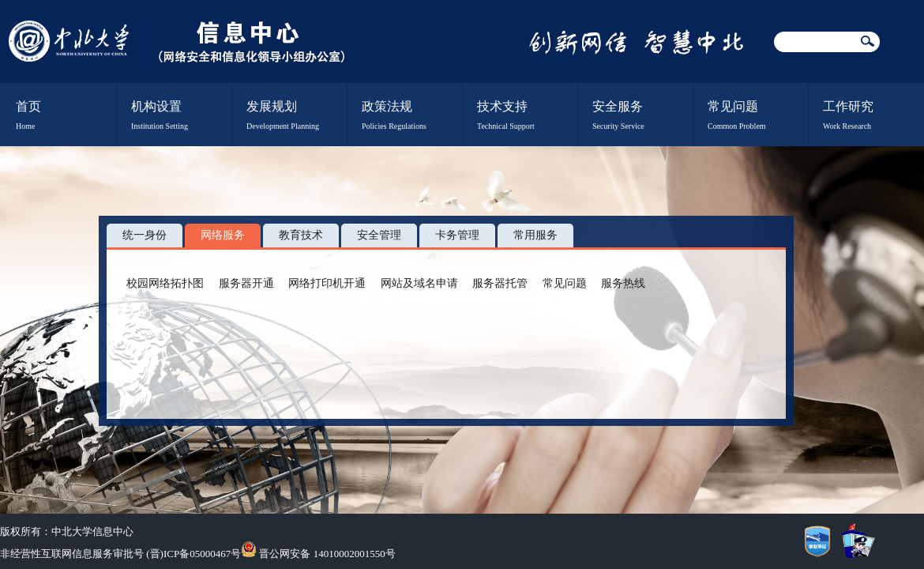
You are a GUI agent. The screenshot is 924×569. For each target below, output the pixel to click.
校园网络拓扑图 (165, 283)
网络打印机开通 (327, 283)
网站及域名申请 (419, 283)
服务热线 (623, 283)
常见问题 (565, 283)
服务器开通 (246, 283)
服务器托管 (500, 283)
